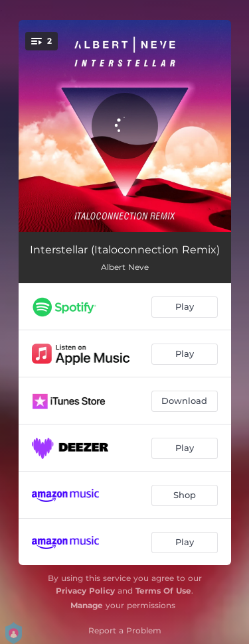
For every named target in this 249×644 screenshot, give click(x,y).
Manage (87, 605)
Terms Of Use (163, 591)
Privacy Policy (85, 591)
